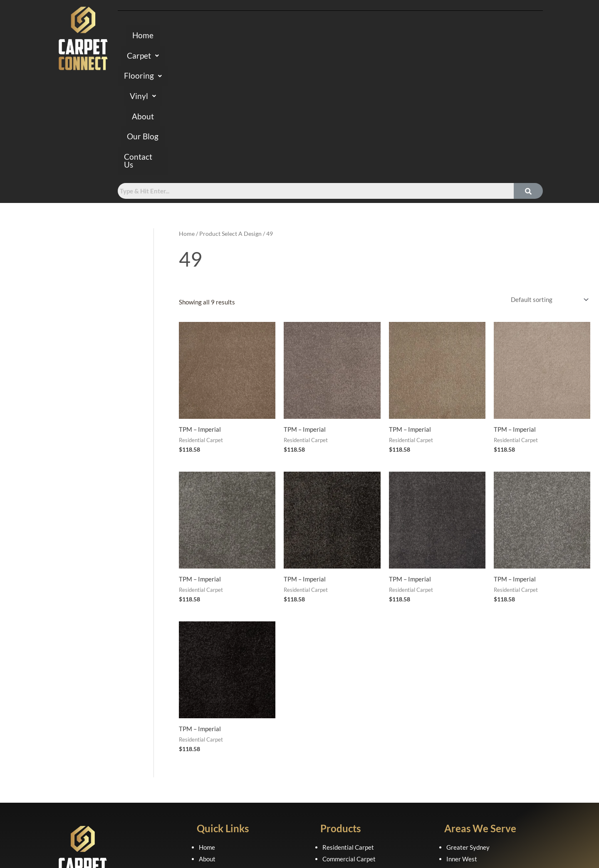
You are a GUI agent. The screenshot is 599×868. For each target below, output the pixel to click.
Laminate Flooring (347, 767)
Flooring (281, 36)
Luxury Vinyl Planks (349, 778)
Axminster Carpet (347, 744)
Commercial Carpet (349, 732)
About (368, 36)
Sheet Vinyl (338, 790)
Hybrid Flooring (344, 755)
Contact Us (463, 36)
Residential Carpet (348, 720)
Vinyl (329, 36)
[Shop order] (548, 173)
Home (188, 36)
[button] (230, 36)
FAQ (205, 755)
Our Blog (411, 36)
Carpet (230, 36)
